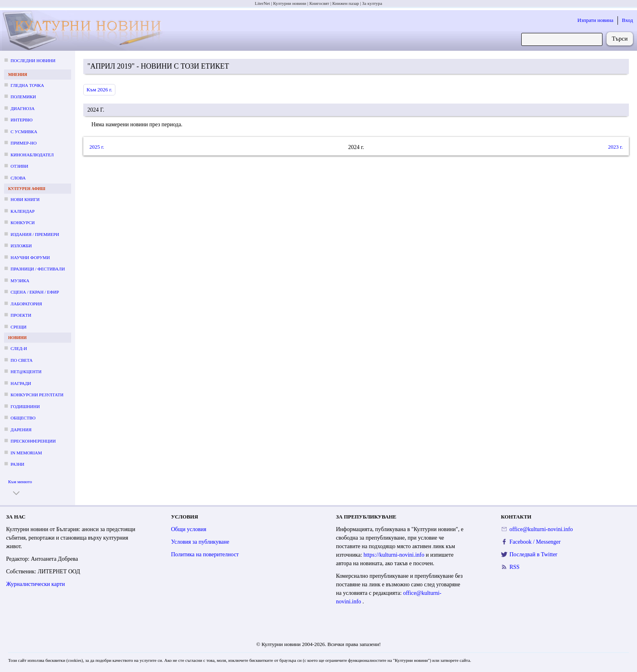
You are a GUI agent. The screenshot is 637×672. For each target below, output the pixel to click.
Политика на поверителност (205, 554)
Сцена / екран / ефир (35, 292)
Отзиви (19, 166)
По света (22, 360)
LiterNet (262, 3)
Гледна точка (27, 85)
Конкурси (23, 223)
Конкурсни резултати (37, 395)
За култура (372, 3)
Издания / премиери (35, 234)
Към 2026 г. (99, 90)
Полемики (23, 97)
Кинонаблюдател (32, 155)
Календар (23, 211)
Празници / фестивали (38, 269)
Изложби (21, 246)
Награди (21, 383)
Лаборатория (26, 304)
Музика (20, 281)
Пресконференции (33, 441)
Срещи (18, 327)
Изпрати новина (595, 20)
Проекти (21, 315)
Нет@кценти (26, 372)
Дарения (21, 430)
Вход (627, 20)
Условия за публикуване (200, 542)
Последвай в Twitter (533, 554)
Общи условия (189, 529)
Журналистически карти (36, 584)
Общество (23, 418)
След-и (19, 348)
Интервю (22, 120)
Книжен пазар (346, 3)
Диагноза (23, 108)
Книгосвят (319, 3)
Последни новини (33, 61)
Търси (620, 39)
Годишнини (25, 406)
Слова (18, 178)
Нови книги (25, 199)
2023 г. (615, 147)
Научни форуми (30, 257)
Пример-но (24, 143)
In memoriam (26, 453)
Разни (17, 464)
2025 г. (97, 147)
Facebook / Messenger (535, 542)
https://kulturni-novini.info (395, 555)
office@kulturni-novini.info (541, 529)
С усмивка (24, 132)
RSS (515, 567)
